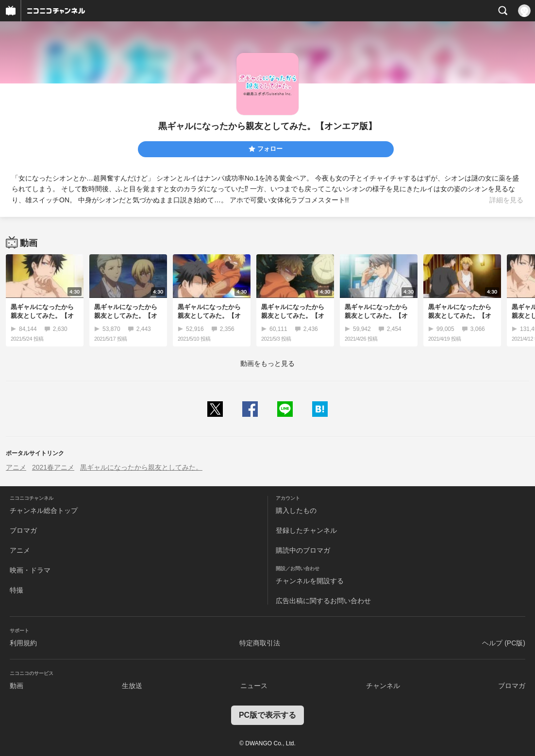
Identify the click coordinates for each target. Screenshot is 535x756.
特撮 (17, 590)
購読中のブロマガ (303, 550)
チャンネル (383, 686)
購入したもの (296, 510)
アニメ (16, 467)
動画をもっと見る (267, 363)
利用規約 (23, 643)
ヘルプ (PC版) (504, 643)
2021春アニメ (53, 467)
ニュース (254, 686)
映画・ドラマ (30, 570)
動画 (17, 686)
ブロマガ (23, 530)
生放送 (132, 686)
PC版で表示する (267, 715)
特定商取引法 (260, 643)
